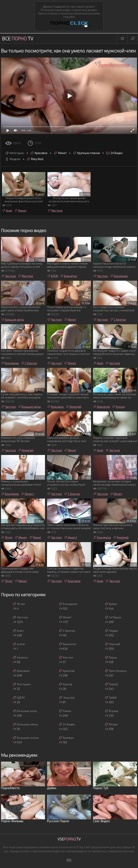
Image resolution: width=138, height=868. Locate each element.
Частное (8, 276)
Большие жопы (12, 320)
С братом (118, 320)
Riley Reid (35, 159)
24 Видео (114, 153)
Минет (60, 153)
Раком (35, 537)
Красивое (39, 153)
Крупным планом (86, 153)
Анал (7, 211)
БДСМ (52, 276)
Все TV (18, 38)
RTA (69, 860)
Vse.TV (69, 839)
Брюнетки (68, 276)
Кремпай (73, 407)
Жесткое (55, 211)
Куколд (118, 407)
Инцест (27, 494)
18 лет (7, 537)
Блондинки (119, 276)
